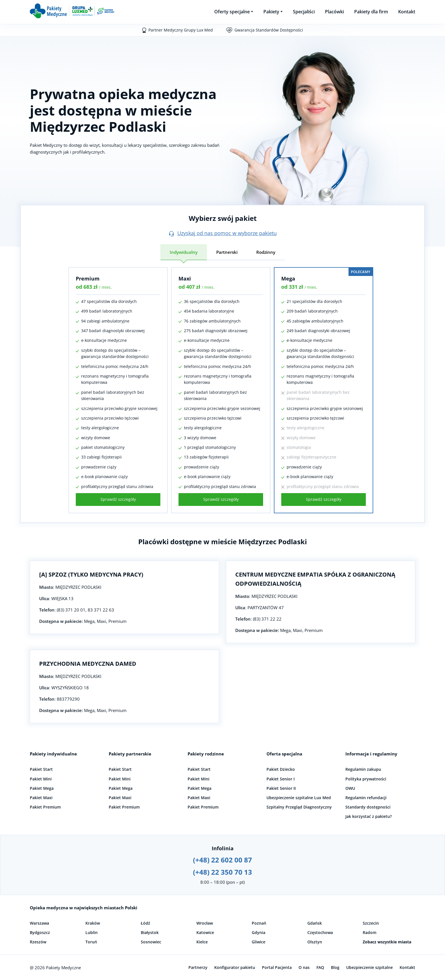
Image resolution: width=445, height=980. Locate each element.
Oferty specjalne (232, 12)
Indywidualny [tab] (184, 252)
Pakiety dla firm (371, 12)
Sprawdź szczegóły (118, 499)
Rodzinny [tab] (266, 252)
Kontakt (407, 12)
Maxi (185, 278)
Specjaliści (304, 12)
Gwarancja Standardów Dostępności (269, 30)
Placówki (334, 12)
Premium (88, 278)
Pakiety (271, 12)
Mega (288, 278)
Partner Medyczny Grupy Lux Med (181, 30)
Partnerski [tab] (227, 252)
